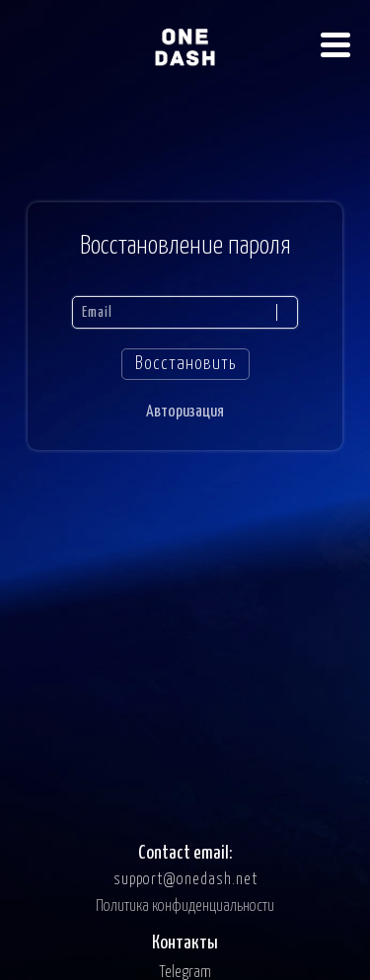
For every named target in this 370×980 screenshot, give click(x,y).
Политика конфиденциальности (185, 906)
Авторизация (185, 412)
